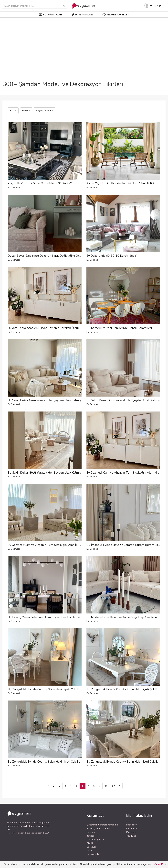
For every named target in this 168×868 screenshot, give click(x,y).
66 (106, 786)
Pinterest (131, 832)
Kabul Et (159, 864)
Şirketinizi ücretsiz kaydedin (102, 825)
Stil (13, 111)
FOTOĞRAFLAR (50, 15)
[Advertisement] (84, 43)
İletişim (91, 836)
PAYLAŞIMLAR (82, 15)
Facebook (132, 825)
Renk (26, 111)
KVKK (90, 851)
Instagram (132, 829)
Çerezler (91, 847)
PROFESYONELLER (116, 15)
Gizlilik (90, 843)
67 (114, 786)
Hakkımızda (93, 854)
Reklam (91, 832)
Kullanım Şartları (96, 840)
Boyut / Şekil (45, 111)
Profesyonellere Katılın (99, 829)
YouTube (131, 836)
